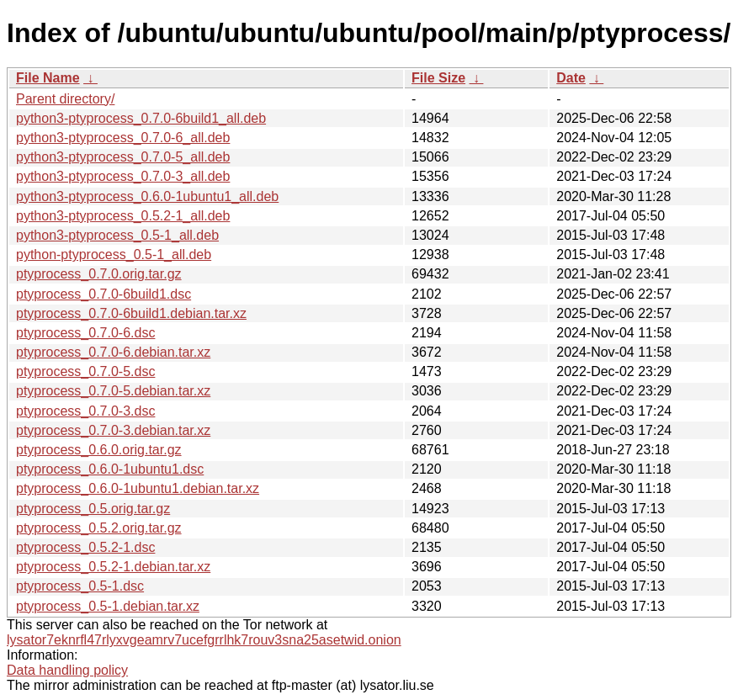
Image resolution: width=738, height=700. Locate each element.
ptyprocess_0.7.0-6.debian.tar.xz (113, 352)
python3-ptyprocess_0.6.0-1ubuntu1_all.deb (147, 196)
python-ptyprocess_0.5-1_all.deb (114, 255)
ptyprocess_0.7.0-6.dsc (85, 333)
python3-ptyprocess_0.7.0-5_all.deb (123, 157)
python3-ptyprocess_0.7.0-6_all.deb (123, 138)
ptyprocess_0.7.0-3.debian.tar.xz (113, 430)
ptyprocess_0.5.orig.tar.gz (93, 509)
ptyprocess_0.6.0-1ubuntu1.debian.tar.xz (138, 488)
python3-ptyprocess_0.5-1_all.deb (117, 235)
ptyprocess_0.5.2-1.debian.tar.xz (113, 567)
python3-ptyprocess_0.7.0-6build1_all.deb (141, 118)
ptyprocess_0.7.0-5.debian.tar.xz (113, 391)
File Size (438, 78)
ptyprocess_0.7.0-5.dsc (85, 371)
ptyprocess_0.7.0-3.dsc (85, 411)
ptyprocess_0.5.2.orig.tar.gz (99, 528)
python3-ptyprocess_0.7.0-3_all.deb (123, 176)
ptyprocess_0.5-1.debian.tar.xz (108, 606)
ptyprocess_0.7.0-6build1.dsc (104, 294)
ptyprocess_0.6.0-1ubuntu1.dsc (110, 469)
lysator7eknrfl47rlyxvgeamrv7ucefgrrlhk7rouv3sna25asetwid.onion (204, 640)
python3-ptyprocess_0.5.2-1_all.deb (123, 216)
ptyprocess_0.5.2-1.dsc (85, 547)
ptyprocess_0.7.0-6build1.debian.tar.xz (131, 313)
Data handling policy (67, 670)
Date (571, 78)
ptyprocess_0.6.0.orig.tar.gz (99, 450)
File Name (48, 78)
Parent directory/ (65, 99)
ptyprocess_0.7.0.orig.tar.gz (99, 274)
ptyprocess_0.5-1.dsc (80, 586)
